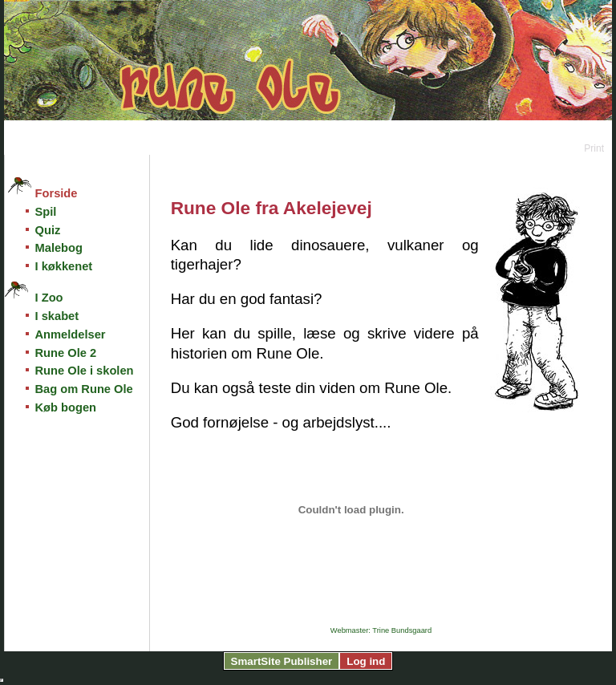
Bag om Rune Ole (84, 389)
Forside (57, 193)
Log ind (366, 661)
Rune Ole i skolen (85, 371)
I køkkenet (64, 266)
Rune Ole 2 (66, 353)
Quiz (48, 230)
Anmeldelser (71, 334)
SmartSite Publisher (282, 661)
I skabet (57, 316)
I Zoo (49, 298)
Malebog (59, 248)
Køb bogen (66, 407)
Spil (46, 212)
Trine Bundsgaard (402, 630)
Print (594, 148)
